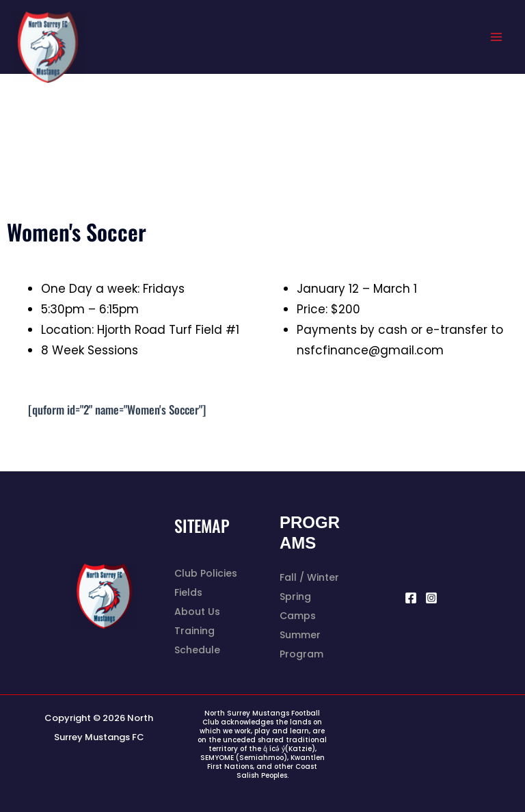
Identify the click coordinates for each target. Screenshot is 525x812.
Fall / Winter (309, 577)
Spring (295, 597)
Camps (298, 616)
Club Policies (206, 573)
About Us (197, 612)
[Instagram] (431, 598)
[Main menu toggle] (496, 37)
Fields (188, 592)
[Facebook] (411, 598)
